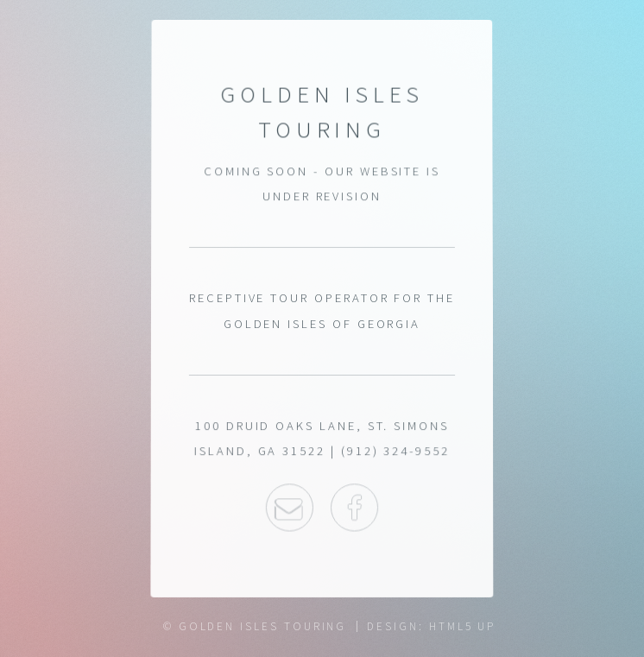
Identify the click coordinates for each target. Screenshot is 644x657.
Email (289, 507)
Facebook (354, 507)
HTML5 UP (462, 626)
